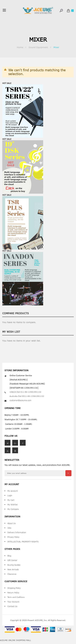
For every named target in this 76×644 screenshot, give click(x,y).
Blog (9, 556)
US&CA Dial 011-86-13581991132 (25, 392)
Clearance (12, 574)
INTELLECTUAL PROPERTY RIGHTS (23, 542)
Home (20, 47)
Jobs (9, 528)
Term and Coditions (16, 597)
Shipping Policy (14, 588)
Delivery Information (17, 532)
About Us (12, 523)
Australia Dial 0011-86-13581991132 (27, 396)
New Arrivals (13, 569)
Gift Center (12, 560)
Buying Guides (14, 565)
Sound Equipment (39, 47)
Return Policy (13, 593)
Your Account (13, 602)
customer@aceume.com (20, 400)
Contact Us (12, 606)
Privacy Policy (13, 537)
